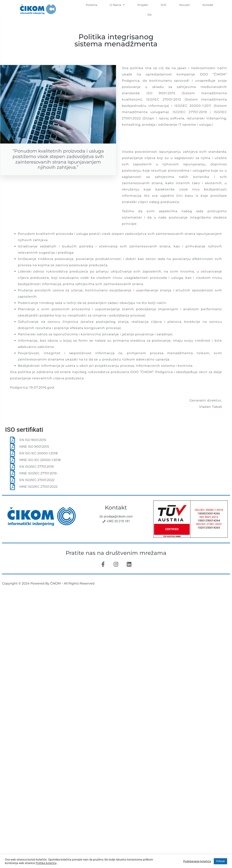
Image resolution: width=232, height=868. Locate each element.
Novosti (185, 5)
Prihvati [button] (220, 861)
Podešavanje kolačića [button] (197, 861)
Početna (92, 5)
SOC (164, 5)
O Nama (117, 5)
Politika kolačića (46, 863)
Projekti (143, 5)
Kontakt (208, 5)
